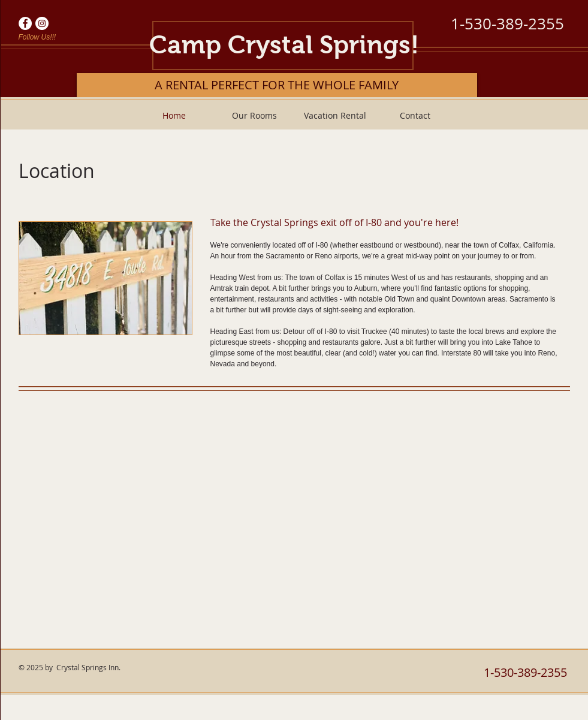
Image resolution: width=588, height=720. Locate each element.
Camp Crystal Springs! (284, 45)
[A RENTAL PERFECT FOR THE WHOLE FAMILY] (277, 85)
